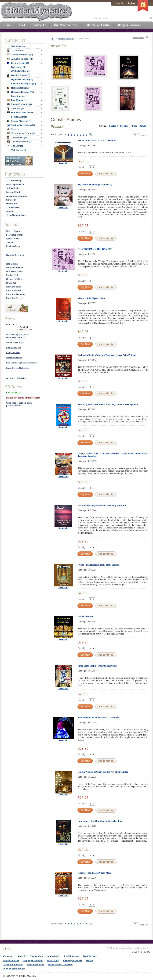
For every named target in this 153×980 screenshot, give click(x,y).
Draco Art (11, 283)
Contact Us (40, 25)
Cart (22, 25)
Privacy (90, 960)
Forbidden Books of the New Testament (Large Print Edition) (107, 355)
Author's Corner (11, 960)
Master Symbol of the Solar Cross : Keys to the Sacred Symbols (108, 404)
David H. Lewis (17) (19, 75)
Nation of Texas (14, 287)
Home (8, 25)
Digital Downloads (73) (22, 80)
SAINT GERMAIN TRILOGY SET (95, 249)
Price (135, 126)
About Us (22, 956)
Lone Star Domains (15, 294)
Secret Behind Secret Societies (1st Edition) (98, 718)
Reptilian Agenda (15, 268)
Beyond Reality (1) (18, 63)
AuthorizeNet (54, 956)
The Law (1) (15, 146)
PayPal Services (72, 956)
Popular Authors (19, 117)
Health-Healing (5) (18, 88)
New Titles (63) (18, 46)
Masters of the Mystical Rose (92, 298)
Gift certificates (14, 231)
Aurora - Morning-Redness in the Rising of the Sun (102, 505)
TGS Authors (15, 51)
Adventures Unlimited (17, 196)
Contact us (8, 956)
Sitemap (10, 242)
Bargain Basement (15, 255)
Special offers (13, 239)
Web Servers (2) (19, 150)
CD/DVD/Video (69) (21, 71)
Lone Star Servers (15, 298)
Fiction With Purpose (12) (24, 84)
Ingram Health (13, 192)
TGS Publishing (14, 181)
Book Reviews (90, 956)
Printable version (138, 38)
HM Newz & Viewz (15, 271)
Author (10, 211)
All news (10, 378)
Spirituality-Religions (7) (21, 125)
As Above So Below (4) (20, 59)
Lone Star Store (14, 291)
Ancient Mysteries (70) (20, 55)
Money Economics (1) (19, 104)
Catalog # (113, 126)
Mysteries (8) (15, 109)
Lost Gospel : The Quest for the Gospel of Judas (101, 821)
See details (64, 163)
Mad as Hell (12, 275)
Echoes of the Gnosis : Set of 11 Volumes (97, 141)
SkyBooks (11, 200)
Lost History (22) (17, 100)
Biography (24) (18, 67)
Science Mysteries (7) (19, 121)
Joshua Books (13, 188)
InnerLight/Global (15, 185)
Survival (13, 129)
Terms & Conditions (13, 965)
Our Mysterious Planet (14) (22, 113)
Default (143, 126)
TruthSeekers (13, 207)
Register (131, 3)
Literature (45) (18, 96)
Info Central (12, 264)
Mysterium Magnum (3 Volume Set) (95, 185)
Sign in (120, 3)
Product (124, 126)
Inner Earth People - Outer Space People (97, 666)
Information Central (98, 25)
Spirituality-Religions (66, 39)
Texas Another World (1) (21, 133)
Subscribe (21, 378)
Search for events (14, 235)
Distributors (12, 204)
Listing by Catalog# (72, 960)
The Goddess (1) (17, 138)
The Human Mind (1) (19, 142)
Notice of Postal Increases (60, 965)
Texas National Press (16, 215)
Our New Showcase (66, 25)
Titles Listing (53, 960)
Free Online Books (35, 965)
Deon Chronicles (86, 617)
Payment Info (37, 956)
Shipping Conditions (33, 960)
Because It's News (15, 279)
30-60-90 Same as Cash (14, 969)
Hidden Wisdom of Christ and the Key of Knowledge (103, 772)
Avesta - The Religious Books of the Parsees (98, 565)
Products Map (13, 246)
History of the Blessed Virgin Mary (94, 873)
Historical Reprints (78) (20, 92)
